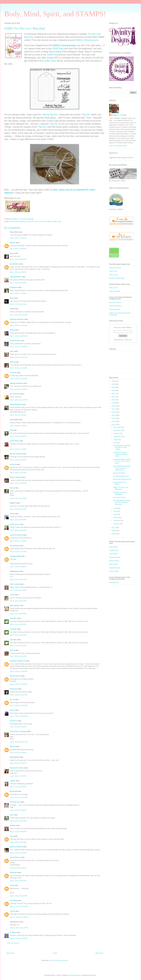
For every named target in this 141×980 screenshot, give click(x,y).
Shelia (12, 362)
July (115, 443)
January (117, 524)
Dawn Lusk (113, 271)
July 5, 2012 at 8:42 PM (18, 624)
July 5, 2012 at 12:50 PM (19, 400)
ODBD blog (52, 55)
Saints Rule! (14, 441)
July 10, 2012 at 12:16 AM (19, 906)
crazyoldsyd (14, 546)
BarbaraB (13, 791)
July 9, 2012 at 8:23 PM (18, 881)
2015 (114, 415)
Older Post (99, 953)
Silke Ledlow (15, 584)
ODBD (55, 221)
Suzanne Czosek (115, 302)
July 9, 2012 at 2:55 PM (18, 853)
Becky (12, 330)
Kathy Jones (15, 524)
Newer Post (10, 953)
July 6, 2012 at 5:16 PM (18, 763)
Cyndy (12, 911)
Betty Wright (15, 605)
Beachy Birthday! (119, 473)
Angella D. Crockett (119, 115)
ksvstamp (13, 900)
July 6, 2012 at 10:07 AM (18, 742)
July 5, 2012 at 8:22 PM (18, 601)
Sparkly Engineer (16, 383)
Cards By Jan (15, 802)
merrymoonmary (75, 975)
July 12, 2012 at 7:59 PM (19, 938)
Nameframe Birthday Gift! (122, 479)
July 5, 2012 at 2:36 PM (18, 436)
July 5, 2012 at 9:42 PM (18, 656)
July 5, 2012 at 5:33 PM (18, 509)
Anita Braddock (16, 404)
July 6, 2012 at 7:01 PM (18, 776)
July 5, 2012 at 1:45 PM (18, 426)
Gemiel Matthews (115, 306)
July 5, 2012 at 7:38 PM (18, 541)
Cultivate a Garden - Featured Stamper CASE (120, 454)
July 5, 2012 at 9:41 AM (18, 304)
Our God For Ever (119, 497)
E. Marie (13, 932)
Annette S (14, 721)
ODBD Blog (58, 49)
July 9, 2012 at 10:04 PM (19, 896)
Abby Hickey (114, 547)
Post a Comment (13, 943)
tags (59, 221)
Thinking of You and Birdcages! (120, 493)
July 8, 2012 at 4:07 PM (18, 821)
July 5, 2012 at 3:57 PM (18, 473)
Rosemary (14, 689)
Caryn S (13, 464)
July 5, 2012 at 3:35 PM (18, 460)
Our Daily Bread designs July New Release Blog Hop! (122, 502)
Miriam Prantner (16, 454)
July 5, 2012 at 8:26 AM (18, 238)
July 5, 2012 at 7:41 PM (18, 552)
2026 (114, 381)
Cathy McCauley (115, 268)
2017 (114, 409)
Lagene (13, 781)
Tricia (12, 885)
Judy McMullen (16, 277)
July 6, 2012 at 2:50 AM (18, 727)
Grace (12, 488)
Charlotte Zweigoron (18, 661)
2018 (114, 406)
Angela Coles (114, 550)
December (117, 427)
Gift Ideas (48, 221)
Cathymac (14, 287)
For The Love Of (38, 221)
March (116, 517)
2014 (114, 418)
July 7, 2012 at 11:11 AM (18, 797)
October (117, 433)
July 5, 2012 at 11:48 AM (18, 379)
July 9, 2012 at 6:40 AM (18, 842)
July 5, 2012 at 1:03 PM (18, 415)
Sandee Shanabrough (117, 278)
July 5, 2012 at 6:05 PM (18, 520)
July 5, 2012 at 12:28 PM (19, 389)
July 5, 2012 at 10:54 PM (19, 705)
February (117, 521)
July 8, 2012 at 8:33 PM (18, 832)
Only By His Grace (17, 768)
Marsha (13, 746)
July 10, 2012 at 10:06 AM (19, 917)
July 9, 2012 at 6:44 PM (18, 868)
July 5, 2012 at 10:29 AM (18, 336)
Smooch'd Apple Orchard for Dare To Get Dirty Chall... (122, 461)
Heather (13, 825)
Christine (13, 618)
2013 (114, 421)
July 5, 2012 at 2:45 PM (18, 449)
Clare (12, 351)
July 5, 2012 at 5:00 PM (18, 483)
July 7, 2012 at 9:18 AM (18, 787)
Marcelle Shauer (115, 557)
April (12, 815)
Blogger (93, 975)
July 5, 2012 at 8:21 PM (18, 580)
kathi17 (13, 243)
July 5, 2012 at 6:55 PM (18, 530)
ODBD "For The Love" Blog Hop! (121, 488)
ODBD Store (50, 61)
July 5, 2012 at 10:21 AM (18, 325)
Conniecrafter (15, 341)
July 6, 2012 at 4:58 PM (18, 753)
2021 (114, 397)
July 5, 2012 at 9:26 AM (18, 293)
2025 (114, 384)
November (117, 430)
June (115, 508)
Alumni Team (14, 221)
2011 (114, 527)
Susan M (13, 373)
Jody (12, 836)
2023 (114, 390)
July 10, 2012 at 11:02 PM (19, 928)
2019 (114, 403)
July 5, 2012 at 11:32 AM (18, 368)
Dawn (12, 253)
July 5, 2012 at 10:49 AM (18, 347)
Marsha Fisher (114, 561)
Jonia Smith (113, 554)
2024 (114, 387)
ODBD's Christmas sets (87, 40)
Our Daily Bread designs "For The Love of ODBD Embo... (122, 468)
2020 (114, 400)
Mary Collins (114, 564)
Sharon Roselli (15, 477)
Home (55, 953)
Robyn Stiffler (114, 571)
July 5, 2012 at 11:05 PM (19, 716)
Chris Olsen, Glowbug (18, 731)
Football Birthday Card (121, 476)
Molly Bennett (114, 582)
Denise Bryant (15, 676)
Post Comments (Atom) (59, 960)
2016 (114, 412)
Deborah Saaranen (17, 319)
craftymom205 (15, 556)
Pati (11, 430)
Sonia (12, 595)
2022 (114, 393)
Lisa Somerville (115, 291)
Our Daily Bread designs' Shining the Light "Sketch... (122, 447)
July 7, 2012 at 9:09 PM (18, 810)
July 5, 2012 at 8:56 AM (18, 249)
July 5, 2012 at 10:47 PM (19, 695)
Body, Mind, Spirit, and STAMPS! (55, 14)
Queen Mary (14, 264)
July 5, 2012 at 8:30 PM (18, 614)
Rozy (12, 298)
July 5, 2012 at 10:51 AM (18, 357)
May (115, 511)
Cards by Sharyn (16, 535)
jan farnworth (15, 394)
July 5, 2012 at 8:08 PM (18, 567)
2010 (114, 531)
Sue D (12, 699)
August (116, 440)
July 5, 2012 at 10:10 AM (18, 315)
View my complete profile (118, 146)
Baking (22, 221)
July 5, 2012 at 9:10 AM (18, 272)
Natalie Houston (115, 568)
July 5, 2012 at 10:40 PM (19, 684)
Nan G (12, 650)
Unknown (13, 872)
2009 (114, 534)
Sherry (12, 710)
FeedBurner (128, 340)
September (118, 437)
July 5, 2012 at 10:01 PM (19, 671)
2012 (114, 425)
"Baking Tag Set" (50, 115)
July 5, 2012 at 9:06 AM (18, 259)
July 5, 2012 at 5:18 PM (18, 498)
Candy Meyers (15, 857)
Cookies (29, 221)
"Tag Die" (86, 115)
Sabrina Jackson (16, 847)
